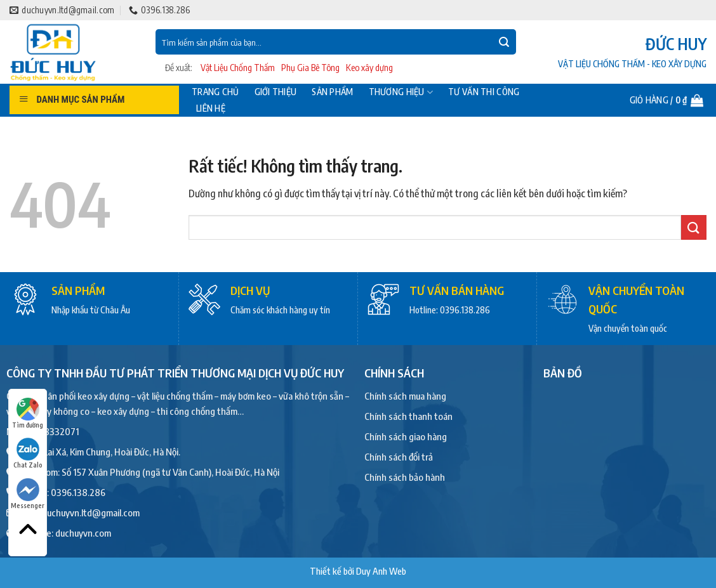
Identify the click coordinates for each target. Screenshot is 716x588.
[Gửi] (504, 42)
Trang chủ (215, 92)
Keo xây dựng (369, 68)
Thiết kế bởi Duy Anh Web (358, 571)
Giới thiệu (276, 92)
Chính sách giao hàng (406, 436)
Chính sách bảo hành (405, 477)
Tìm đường (28, 413)
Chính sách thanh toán (408, 416)
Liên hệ (211, 108)
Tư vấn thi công (484, 92)
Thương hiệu (401, 92)
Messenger (28, 494)
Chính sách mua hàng (405, 396)
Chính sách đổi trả (399, 457)
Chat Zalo (28, 453)
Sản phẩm (332, 92)
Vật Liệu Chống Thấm (238, 68)
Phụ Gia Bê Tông (310, 68)
